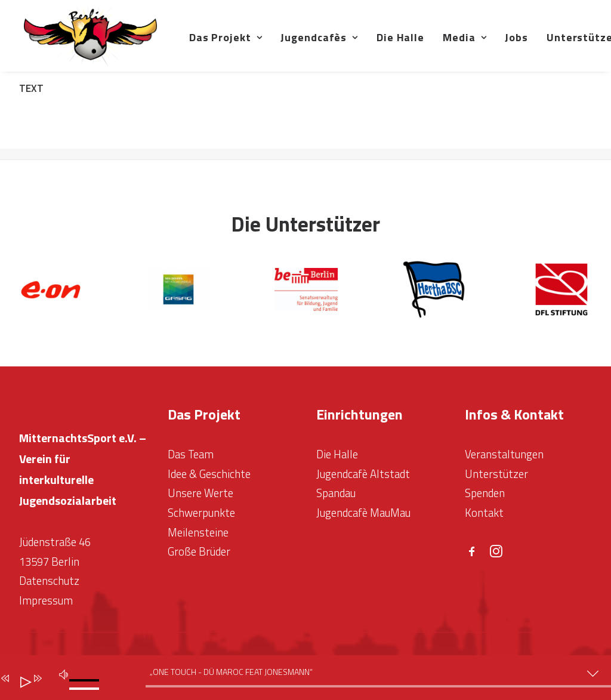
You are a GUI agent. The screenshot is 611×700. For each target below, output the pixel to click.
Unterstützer (496, 474)
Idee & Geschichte (209, 474)
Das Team (191, 455)
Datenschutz (49, 581)
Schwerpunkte (201, 513)
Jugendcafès (356, 46)
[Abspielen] (21, 680)
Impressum (46, 601)
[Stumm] (61, 673)
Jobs (553, 46)
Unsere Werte (200, 494)
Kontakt (484, 513)
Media (501, 46)
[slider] (87, 679)
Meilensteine (198, 532)
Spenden (485, 494)
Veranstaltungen (504, 455)
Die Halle (437, 46)
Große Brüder (199, 552)
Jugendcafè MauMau (363, 513)
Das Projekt (262, 46)
